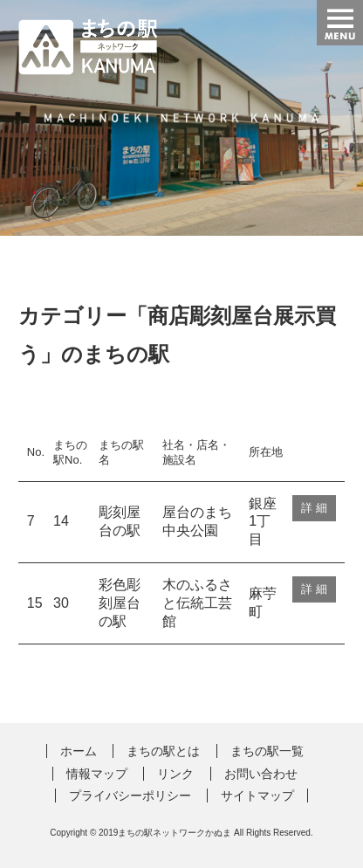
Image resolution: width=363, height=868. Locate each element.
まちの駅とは (163, 751)
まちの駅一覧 (267, 751)
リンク (175, 774)
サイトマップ (257, 796)
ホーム (79, 751)
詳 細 (314, 508)
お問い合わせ (261, 774)
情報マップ (97, 774)
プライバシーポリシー (130, 796)
